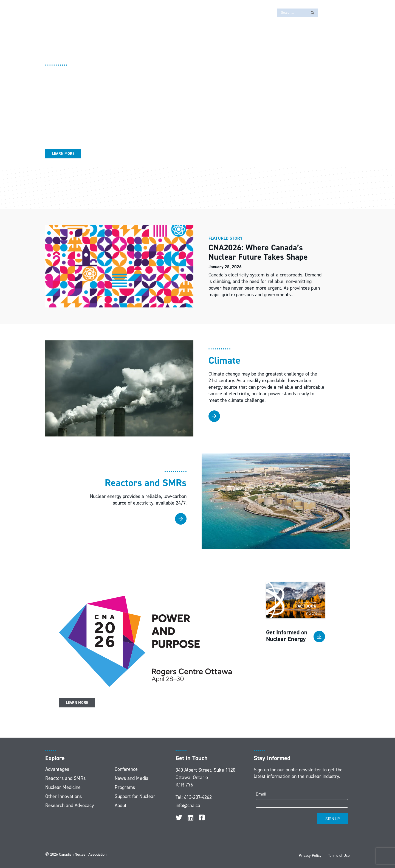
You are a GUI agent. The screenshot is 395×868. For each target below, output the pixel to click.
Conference (126, 769)
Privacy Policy (310, 856)
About (121, 805)
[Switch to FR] (325, 12)
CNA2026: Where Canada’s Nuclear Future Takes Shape (259, 252)
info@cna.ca (188, 805)
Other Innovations (64, 796)
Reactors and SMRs (65, 778)
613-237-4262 (198, 797)
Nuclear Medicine (63, 787)
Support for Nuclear (135, 796)
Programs (125, 787)
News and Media (132, 778)
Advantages (57, 769)
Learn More (63, 154)
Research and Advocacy (70, 805)
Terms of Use (339, 856)
